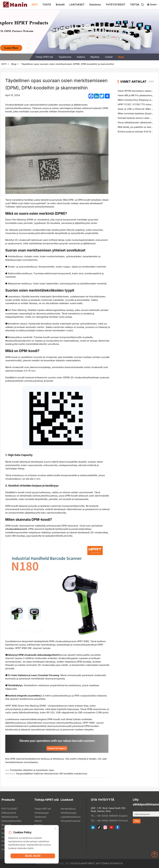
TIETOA (135, 5)
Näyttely (95, 57)
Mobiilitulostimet (10, 817)
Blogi (121, 57)
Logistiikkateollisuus (71, 817)
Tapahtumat (65, 57)
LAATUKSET (77, 5)
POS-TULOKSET (10, 809)
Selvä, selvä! (33, 857)
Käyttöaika (102, 863)
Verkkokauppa (41, 813)
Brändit (60, 5)
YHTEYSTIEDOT (115, 5)
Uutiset (109, 57)
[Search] (142, 5)
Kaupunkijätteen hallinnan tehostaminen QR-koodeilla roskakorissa (52, 774)
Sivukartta (116, 863)
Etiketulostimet (9, 813)
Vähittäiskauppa (68, 813)
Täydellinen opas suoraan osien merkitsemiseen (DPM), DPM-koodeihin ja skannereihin (68, 64)
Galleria (81, 57)
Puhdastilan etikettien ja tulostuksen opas (32, 770)
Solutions (95, 5)
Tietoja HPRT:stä (44, 57)
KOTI (35, 5)
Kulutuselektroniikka (12, 821)
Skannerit (6, 825)
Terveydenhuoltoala (70, 821)
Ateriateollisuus (68, 809)
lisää (151, 81)
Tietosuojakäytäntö (82, 863)
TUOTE (47, 5)
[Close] (55, 829)
